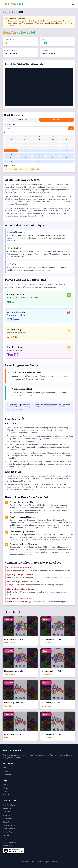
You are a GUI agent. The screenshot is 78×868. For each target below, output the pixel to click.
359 (38, 169)
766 (11, 154)
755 (67, 143)
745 (67, 136)
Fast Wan (6, 812)
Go (71, 128)
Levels (11, 12)
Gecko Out (7, 822)
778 (39, 161)
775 (67, 158)
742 (25, 136)
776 (11, 161)
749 (53, 140)
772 (25, 158)
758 (39, 147)
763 (39, 151)
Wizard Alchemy (9, 842)
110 (10, 169)
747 (25, 140)
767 (25, 154)
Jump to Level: (10, 124)
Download (7, 775)
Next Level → (57, 120)
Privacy (6, 788)
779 (53, 161)
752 (25, 143)
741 (11, 136)
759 (53, 147)
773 (39, 158)
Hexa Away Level (13, 4)
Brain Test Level (9, 829)
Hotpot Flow (8, 832)
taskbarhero (7, 846)
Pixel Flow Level (9, 805)
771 (11, 158)
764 (53, 151)
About (5, 785)
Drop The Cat (8, 815)
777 (25, 161)
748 (39, 140)
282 (33, 169)
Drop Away (7, 819)
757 (25, 147)
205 (21, 169)
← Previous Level (21, 120)
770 (67, 154)
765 (67, 151)
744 (53, 136)
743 (39, 136)
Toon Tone (7, 839)
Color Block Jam (9, 825)
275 (27, 169)
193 (16, 169)
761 (11, 151)
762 (25, 151)
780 (67, 161)
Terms (5, 791)
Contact (6, 795)
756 (11, 147)
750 (67, 140)
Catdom (6, 835)
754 (53, 143)
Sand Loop (7, 808)
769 (53, 154)
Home (5, 12)
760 (67, 147)
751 (11, 143)
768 (39, 154)
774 (53, 158)
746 (11, 140)
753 (39, 143)
